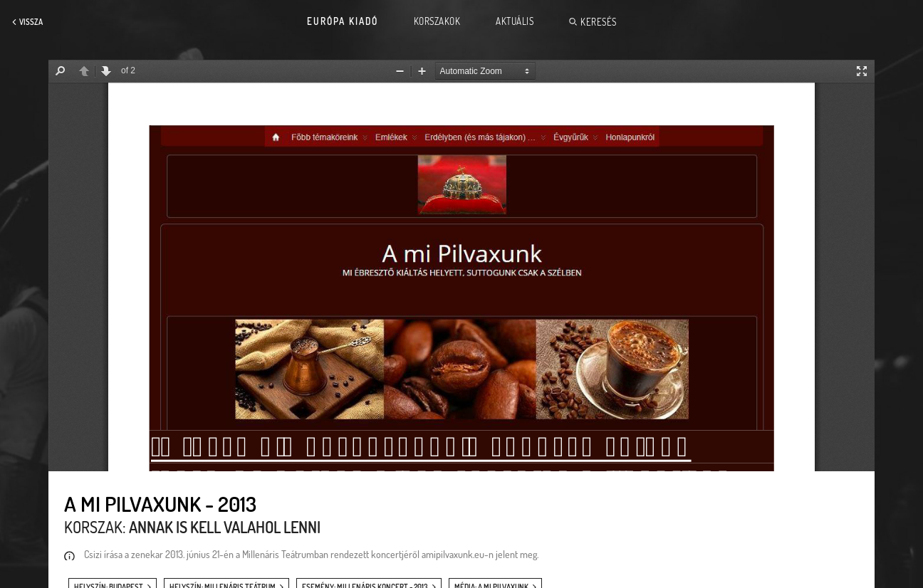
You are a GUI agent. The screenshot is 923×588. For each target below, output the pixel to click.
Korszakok (437, 21)
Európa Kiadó (343, 21)
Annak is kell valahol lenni (225, 527)
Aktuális (515, 21)
